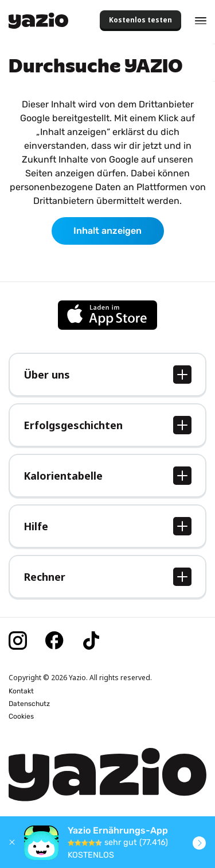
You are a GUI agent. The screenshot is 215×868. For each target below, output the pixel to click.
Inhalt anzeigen (107, 231)
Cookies (21, 716)
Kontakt (21, 691)
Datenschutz (29, 704)
